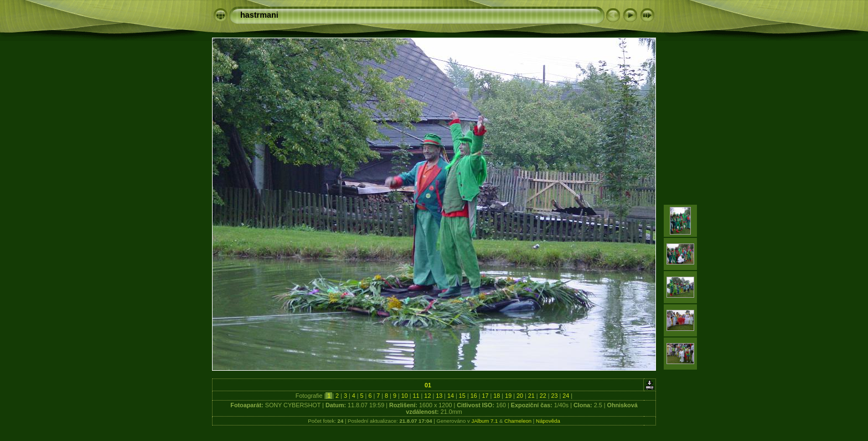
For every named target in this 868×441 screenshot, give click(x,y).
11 (416, 396)
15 (462, 396)
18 (497, 396)
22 (543, 396)
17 (485, 396)
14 (451, 396)
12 (427, 396)
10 (405, 396)
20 (520, 396)
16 (474, 396)
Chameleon (518, 421)
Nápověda (548, 421)
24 (566, 396)
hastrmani (259, 15)
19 (508, 396)
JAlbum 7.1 (484, 421)
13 (439, 396)
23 (554, 396)
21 (531, 396)
